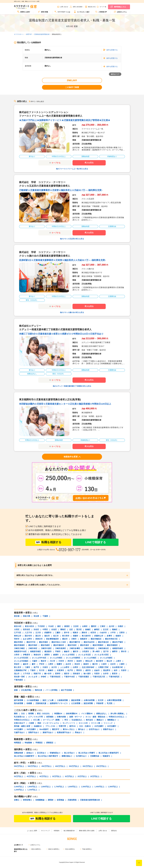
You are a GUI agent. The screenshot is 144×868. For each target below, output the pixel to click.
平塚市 (58, 651)
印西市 (97, 674)
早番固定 (39, 743)
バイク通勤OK (87, 714)
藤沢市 (76, 651)
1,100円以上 (32, 790)
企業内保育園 (89, 700)
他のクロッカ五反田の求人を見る (72, 239)
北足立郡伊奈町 (88, 667)
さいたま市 (33, 677)
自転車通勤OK (72, 714)
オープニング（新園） (52, 720)
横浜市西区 (18, 642)
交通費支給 (95, 756)
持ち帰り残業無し (118, 714)
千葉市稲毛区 (114, 677)
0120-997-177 (70, 550)
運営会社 (114, 831)
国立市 (38, 636)
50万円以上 (19, 776)
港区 (59, 626)
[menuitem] (24, 13)
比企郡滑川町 (117, 667)
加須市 (79, 661)
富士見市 (18, 667)
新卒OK (73, 726)
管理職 (31, 714)
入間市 (50, 664)
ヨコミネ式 (83, 723)
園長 (16, 714)
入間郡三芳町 (103, 667)
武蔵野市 (48, 633)
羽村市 (17, 639)
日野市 (122, 633)
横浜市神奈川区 (111, 639)
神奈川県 (26, 616)
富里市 (115, 674)
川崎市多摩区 (75, 648)
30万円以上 (69, 776)
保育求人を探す (24, 12)
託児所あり (42, 753)
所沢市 (70, 661)
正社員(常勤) (26, 690)
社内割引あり (81, 756)
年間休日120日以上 (22, 720)
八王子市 (28, 633)
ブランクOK (50, 726)
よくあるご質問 (32, 831)
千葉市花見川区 (99, 677)
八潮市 (122, 664)
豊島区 (63, 630)
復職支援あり (67, 756)
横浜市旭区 (33, 645)
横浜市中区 (31, 642)
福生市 (47, 636)
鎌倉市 (67, 651)
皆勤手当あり (34, 732)
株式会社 (89, 720)
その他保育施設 (33, 700)
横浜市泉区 (85, 645)
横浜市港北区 (103, 642)
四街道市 (76, 674)
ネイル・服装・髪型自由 (95, 717)
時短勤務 (28, 743)
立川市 (38, 633)
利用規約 (57, 831)
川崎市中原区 (46, 648)
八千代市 (26, 674)
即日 (66, 720)
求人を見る (89, 163)
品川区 (112, 626)
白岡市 (75, 667)
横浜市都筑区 (112, 645)
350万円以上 (74, 766)
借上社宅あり (69, 753)
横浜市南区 (43, 642)
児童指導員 (72, 800)
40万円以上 (44, 776)
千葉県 (45, 616)
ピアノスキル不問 (35, 717)
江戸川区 (18, 633)
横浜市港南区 (19, 645)
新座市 (86, 664)
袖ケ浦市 (87, 674)
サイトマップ (45, 831)
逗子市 (106, 651)
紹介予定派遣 (66, 690)
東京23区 (18, 626)
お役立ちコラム (120, 12)
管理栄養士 (27, 800)
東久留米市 (86, 636)
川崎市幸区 (33, 648)
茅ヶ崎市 (96, 651)
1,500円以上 (86, 787)
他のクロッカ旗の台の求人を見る (72, 312)
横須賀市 (48, 651)
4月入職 (36, 720)
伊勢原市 (26, 655)
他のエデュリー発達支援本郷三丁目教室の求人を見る (72, 386)
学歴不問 (62, 726)
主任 (23, 714)
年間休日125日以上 (116, 717)
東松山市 (89, 661)
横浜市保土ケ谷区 (59, 642)
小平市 (113, 633)
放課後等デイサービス (59, 703)
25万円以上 (82, 776)
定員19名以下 (19, 723)
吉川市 (54, 667)
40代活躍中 (19, 729)
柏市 (116, 670)
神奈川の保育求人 (54, 849)
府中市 (67, 633)
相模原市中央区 (20, 651)
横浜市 (65, 639)
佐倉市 (97, 670)
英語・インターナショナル (48, 723)
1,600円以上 (73, 787)
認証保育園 (76, 700)
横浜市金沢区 (89, 642)
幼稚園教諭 (40, 800)
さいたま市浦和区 (73, 658)
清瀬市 (75, 636)
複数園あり (112, 720)
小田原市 (85, 651)
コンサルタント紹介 (82, 12)
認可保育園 (18, 700)
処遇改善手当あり (64, 732)
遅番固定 (50, 743)
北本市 (113, 664)
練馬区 (97, 630)
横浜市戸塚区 (118, 642)
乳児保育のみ (19, 717)
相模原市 (84, 639)
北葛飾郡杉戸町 (20, 670)
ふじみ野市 (65, 667)
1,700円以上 (59, 787)
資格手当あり (48, 732)
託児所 (101, 700)
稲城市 (118, 636)
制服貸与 (106, 756)
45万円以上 (31, 776)
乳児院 (110, 703)
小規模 (31, 723)
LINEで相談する (96, 542)
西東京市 (39, 639)
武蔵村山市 (99, 636)
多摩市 (109, 636)
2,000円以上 (19, 787)
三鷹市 (58, 633)
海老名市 (37, 655)
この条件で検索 (72, 87)
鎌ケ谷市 (48, 674)
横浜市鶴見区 (96, 639)
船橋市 (51, 670)
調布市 (84, 633)
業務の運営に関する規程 (87, 831)
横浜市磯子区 (75, 642)
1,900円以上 (32, 787)
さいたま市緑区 (106, 658)
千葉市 (33, 670)
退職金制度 (18, 753)
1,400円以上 (99, 787)
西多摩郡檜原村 (52, 639)
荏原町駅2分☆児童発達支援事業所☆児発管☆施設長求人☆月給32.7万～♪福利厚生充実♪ (63, 260)
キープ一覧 (103, 7)
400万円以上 (60, 766)
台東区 (85, 626)
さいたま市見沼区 (21, 658)
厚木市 (124, 651)
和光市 (77, 664)
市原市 (124, 670)
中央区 (51, 626)
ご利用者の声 (101, 12)
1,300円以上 (113, 787)
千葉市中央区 (69, 677)
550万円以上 (19, 766)
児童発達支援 (41, 703)
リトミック (108, 723)
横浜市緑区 (45, 645)
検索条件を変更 (72, 457)
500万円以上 (33, 766)
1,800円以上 (46, 787)
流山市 (17, 674)
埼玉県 (36, 616)
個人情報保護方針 (69, 831)
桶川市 (95, 664)
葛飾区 (115, 630)
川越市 (35, 661)
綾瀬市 (56, 655)
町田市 (93, 633)
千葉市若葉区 (84, 677)
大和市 (17, 655)
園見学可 (56, 729)
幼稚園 (29, 703)
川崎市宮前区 (89, 648)
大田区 (17, 630)
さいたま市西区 (68, 655)
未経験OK (38, 726)
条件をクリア (115, 74)
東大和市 (66, 636)
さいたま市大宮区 (101, 655)
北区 (71, 630)
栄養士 (17, 800)
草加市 (17, 664)
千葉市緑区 (18, 680)
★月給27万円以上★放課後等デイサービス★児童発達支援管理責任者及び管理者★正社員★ (65, 120)
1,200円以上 (19, 790)
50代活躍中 (31, 729)
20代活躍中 (99, 726)
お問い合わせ (64, 7)
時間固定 (18, 743)
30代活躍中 (112, 726)
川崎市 (74, 639)
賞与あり (82, 729)
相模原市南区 (35, 651)
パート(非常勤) (51, 690)
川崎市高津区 (60, 648)
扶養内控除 (61, 717)
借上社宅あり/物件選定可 (48, 756)
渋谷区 (36, 630)
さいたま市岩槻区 (21, 661)
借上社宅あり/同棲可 (87, 753)
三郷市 (27, 667)
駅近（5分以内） (44, 714)
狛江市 (56, 636)
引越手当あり (19, 732)
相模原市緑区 (118, 648)
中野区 (45, 630)
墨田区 (94, 626)
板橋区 (88, 630)
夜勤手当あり (108, 729)
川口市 (52, 661)
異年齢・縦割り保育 (22, 726)
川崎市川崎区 (19, 648)
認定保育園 (88, 703)
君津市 (58, 674)
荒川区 (79, 630)
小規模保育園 (62, 700)
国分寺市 (28, 636)
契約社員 (38, 690)
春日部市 (100, 661)
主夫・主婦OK (85, 726)
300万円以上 (88, 766)
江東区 (103, 626)
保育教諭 (60, 800)
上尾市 (118, 661)
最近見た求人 (92, 7)
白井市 (106, 674)
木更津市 (60, 670)
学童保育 (100, 703)
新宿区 (67, 626)
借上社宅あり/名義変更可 (24, 756)
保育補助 (50, 717)
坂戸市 (36, 667)
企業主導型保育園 (114, 700)
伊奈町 (43, 677)
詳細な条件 (72, 80)
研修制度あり (55, 753)
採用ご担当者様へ (78, 7)
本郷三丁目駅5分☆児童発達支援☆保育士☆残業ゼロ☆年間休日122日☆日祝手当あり (61, 334)
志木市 (68, 664)
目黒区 (120, 626)
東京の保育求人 (36, 849)
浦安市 (67, 674)
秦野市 (115, 651)
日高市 (45, 667)
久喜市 (104, 664)
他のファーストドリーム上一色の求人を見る (72, 169)
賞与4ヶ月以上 (69, 729)
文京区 (76, 626)
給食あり (30, 753)
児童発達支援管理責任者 (90, 800)
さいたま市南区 (90, 658)
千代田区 (41, 626)
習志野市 (107, 670)
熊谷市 (43, 661)
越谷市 (26, 664)
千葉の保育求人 (87, 849)
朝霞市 (59, 664)
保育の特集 (43, 12)
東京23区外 (29, 626)
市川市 (42, 670)
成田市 (88, 670)
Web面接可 (44, 729)
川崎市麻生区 (103, 648)
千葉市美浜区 (55, 677)
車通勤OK (58, 714)
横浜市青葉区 (98, 645)
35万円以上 (57, 776)
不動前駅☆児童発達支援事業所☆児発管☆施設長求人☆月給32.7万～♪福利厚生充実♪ (61, 190)
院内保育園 (18, 703)
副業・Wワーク (76, 717)
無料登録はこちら (120, 7)
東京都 (17, 616)
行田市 (61, 661)
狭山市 (109, 661)
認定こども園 (48, 700)
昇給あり (78, 732)
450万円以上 (46, 766)
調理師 (51, 800)
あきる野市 (27, 639)
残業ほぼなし (102, 714)
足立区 (106, 630)
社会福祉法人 (77, 720)
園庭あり (100, 720)
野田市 (79, 670)
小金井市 (103, 633)
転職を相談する (48, 542)
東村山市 (18, 636)
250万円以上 (101, 766)
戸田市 (42, 664)
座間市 (47, 655)
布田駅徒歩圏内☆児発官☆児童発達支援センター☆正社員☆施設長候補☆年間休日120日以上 (65, 404)
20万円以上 (95, 776)
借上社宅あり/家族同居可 (109, 753)
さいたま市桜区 (56, 658)
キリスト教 (96, 723)
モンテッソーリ (69, 723)
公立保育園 (76, 703)
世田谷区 (26, 630)
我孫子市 (37, 674)
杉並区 (54, 630)
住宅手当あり (94, 729)
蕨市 (34, 664)
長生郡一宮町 (19, 677)
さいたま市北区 (84, 655)
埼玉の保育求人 (70, 849)
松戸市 (70, 670)
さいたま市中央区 (39, 658)
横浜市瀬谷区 (59, 645)
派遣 (16, 690)
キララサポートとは (62, 12)
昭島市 (75, 633)
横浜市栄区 (72, 645)
